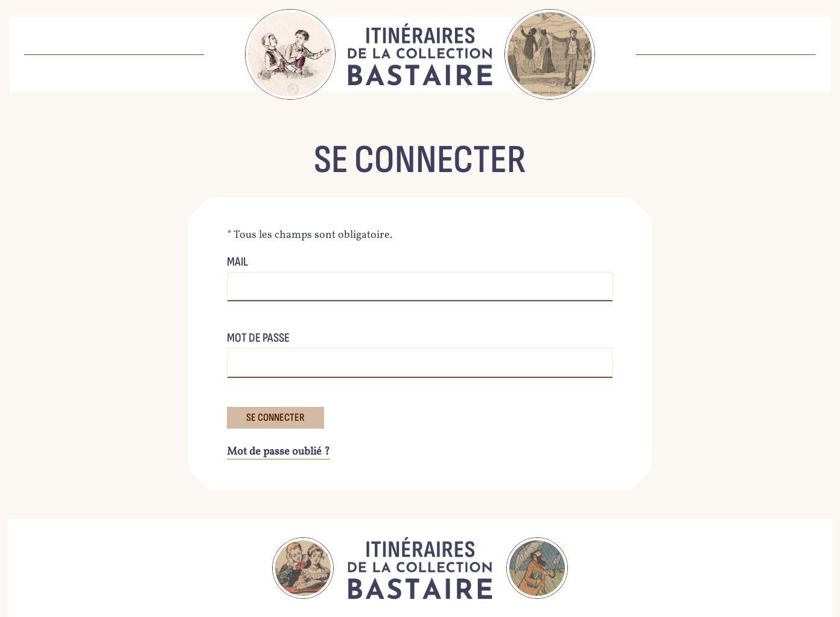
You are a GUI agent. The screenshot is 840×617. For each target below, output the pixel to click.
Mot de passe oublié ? (278, 452)
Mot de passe (258, 338)
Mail (237, 262)
